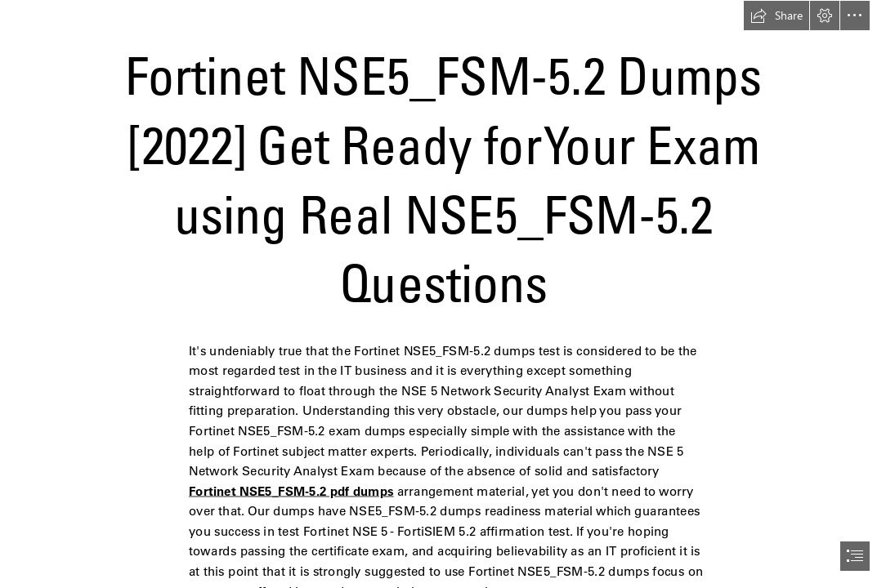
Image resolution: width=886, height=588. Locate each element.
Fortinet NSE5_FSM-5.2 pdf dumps (291, 490)
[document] (443, 294)
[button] (776, 16)
